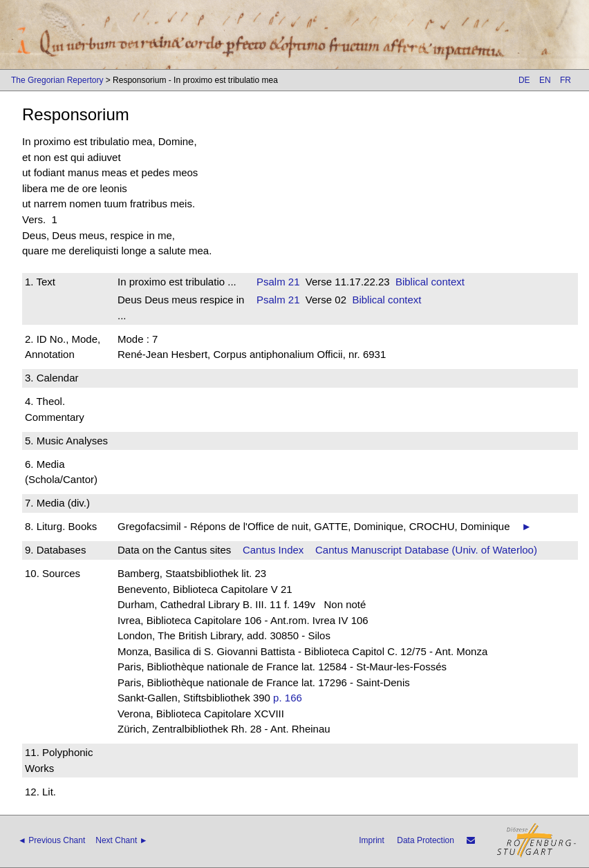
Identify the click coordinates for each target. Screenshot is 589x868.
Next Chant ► (121, 840)
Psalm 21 (278, 282)
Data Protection (426, 840)
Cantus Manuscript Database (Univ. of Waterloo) (426, 550)
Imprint (372, 840)
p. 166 (288, 698)
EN (545, 80)
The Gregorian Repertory (57, 80)
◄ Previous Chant (52, 840)
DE (524, 80)
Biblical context (430, 282)
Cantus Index (273, 550)
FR (565, 80)
